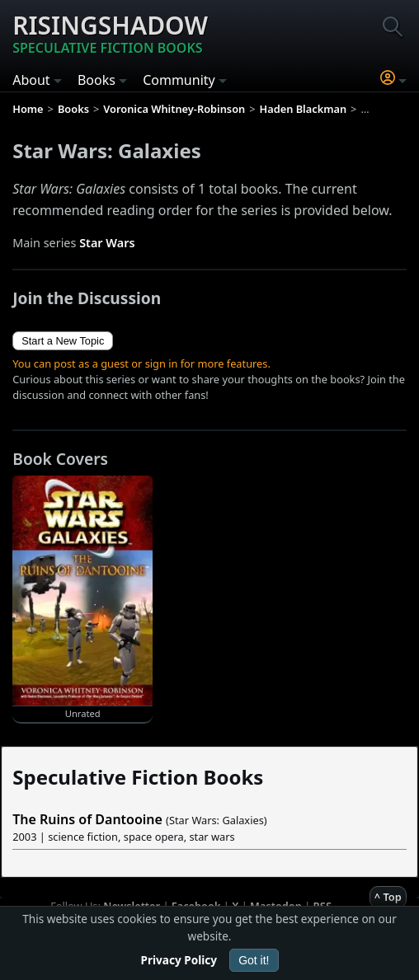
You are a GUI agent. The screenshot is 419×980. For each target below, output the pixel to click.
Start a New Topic (63, 341)
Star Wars (107, 243)
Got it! (254, 960)
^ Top (388, 897)
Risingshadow (110, 33)
